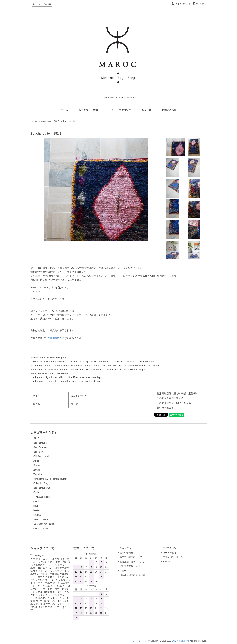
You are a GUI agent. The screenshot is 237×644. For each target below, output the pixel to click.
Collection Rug (41, 483)
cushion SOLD (41, 528)
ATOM (172, 562)
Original (37, 515)
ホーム (64, 110)
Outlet (36, 492)
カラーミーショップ (141, 641)
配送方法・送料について (132, 562)
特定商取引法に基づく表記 (133, 575)
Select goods (41, 519)
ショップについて (121, 110)
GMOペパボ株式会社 (180, 641)
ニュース (146, 110)
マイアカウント (183, 4)
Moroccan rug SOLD (50, 121)
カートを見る (169, 553)
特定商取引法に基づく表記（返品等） (177, 393)
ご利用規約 (54, 338)
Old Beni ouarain (42, 456)
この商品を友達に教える (170, 398)
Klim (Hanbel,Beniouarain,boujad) (50, 479)
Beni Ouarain (40, 447)
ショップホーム (127, 548)
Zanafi (36, 470)
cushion (37, 501)
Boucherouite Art (42, 488)
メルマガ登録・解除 (130, 566)
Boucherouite (69, 121)
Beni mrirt (38, 452)
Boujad (37, 465)
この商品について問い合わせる (174, 403)
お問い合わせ (169, 110)
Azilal (36, 461)
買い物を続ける (165, 408)
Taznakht (38, 474)
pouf (36, 506)
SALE (36, 438)
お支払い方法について (131, 557)
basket (37, 510)
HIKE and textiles (42, 497)
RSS (165, 562)
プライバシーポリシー (174, 557)
